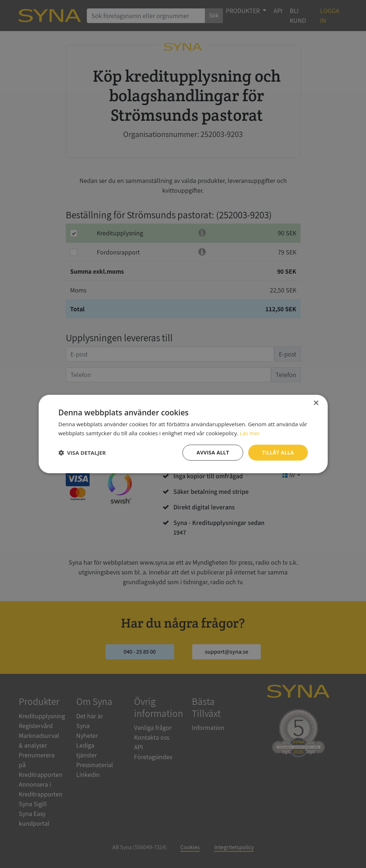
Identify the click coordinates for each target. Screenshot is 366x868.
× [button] (316, 403)
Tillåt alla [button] (278, 452)
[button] (82, 453)
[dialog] (183, 434)
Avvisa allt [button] (212, 452)
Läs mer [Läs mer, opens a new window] (250, 433)
